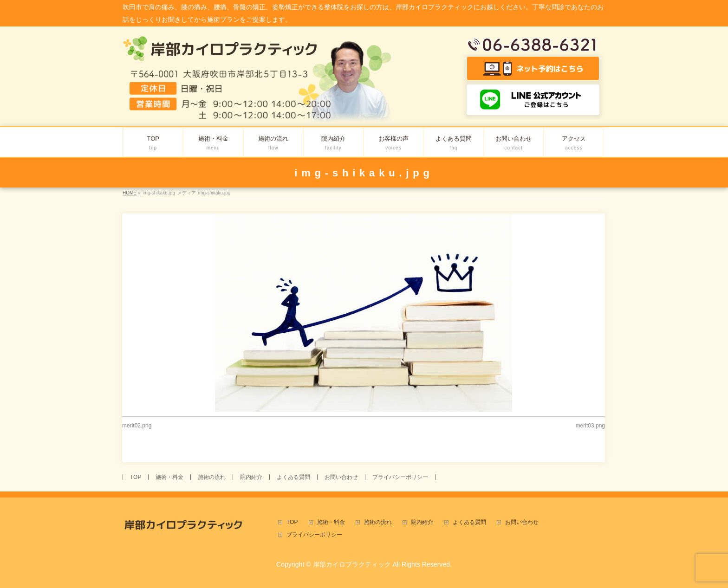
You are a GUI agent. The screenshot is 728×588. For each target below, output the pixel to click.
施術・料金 (169, 477)
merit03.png (590, 426)
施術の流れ (212, 477)
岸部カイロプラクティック (352, 564)
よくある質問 (293, 477)
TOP (136, 477)
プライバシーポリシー (400, 477)
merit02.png (137, 426)
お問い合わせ (341, 477)
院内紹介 (251, 477)
